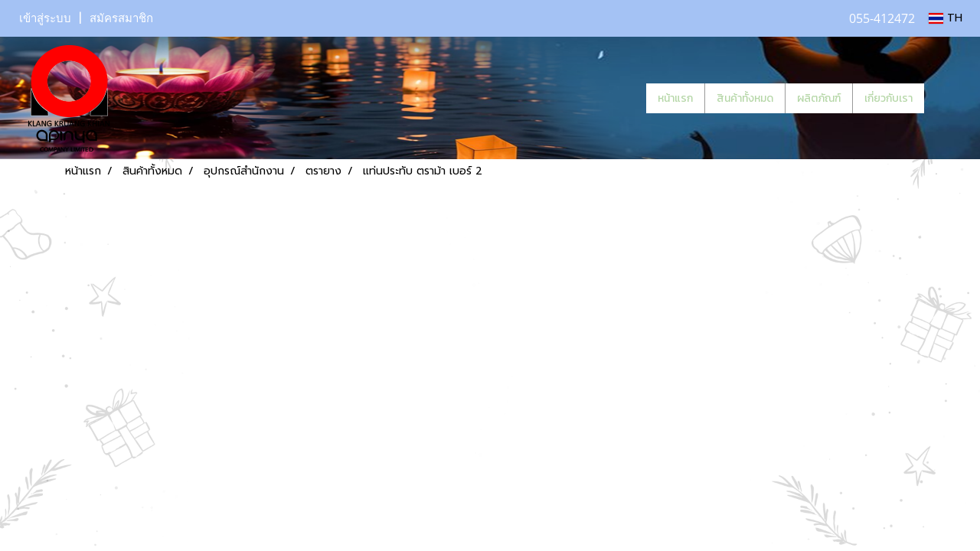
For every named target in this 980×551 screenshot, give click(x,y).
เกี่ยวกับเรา (889, 98)
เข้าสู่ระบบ (45, 18)
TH (946, 18)
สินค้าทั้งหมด (745, 98)
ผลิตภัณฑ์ (819, 98)
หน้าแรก (675, 98)
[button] (947, 98)
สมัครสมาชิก (121, 18)
